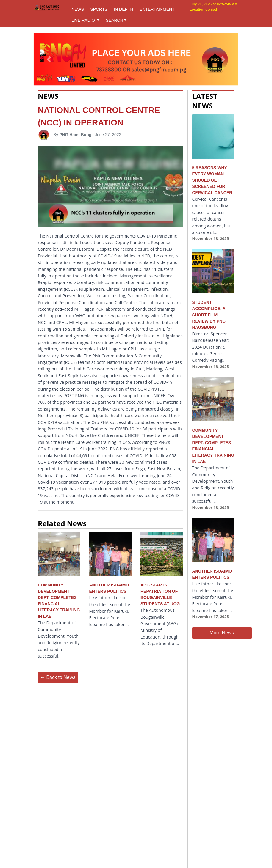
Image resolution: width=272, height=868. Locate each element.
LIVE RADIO (84, 20)
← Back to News (58, 677)
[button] (49, 59)
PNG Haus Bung (75, 135)
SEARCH (114, 20)
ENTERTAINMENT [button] (157, 9)
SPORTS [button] (99, 9)
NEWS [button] (78, 9)
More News (222, 633)
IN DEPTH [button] (123, 9)
